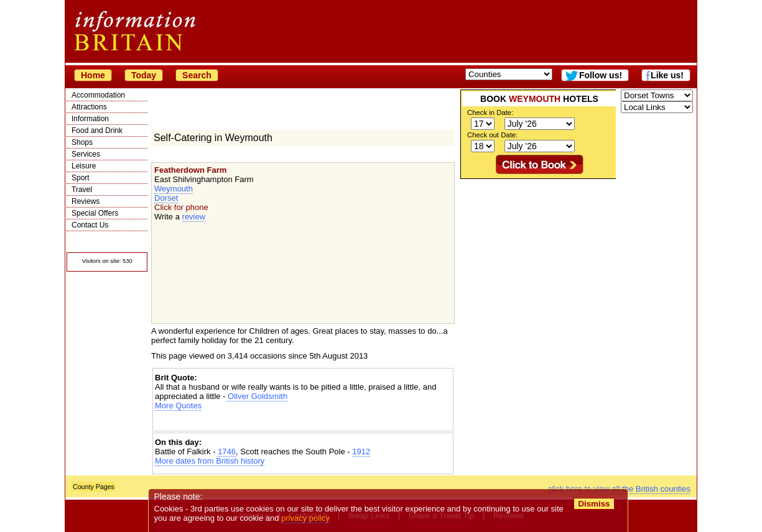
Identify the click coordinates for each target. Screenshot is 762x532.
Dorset (166, 198)
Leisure (84, 166)
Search (197, 75)
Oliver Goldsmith (258, 396)
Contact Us (90, 225)
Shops (82, 142)
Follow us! (601, 75)
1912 (361, 452)
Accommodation (98, 95)
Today (144, 75)
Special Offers (95, 213)
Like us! (667, 75)
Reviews (86, 201)
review (194, 217)
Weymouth (174, 189)
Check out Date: (492, 135)
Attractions (89, 107)
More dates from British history (210, 461)
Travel (82, 190)
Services (86, 154)
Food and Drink (97, 131)
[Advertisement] (303, 421)
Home (93, 75)
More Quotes (178, 406)
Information (90, 119)
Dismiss (594, 504)
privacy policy (305, 518)
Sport (81, 178)
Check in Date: (490, 112)
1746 (227, 452)
